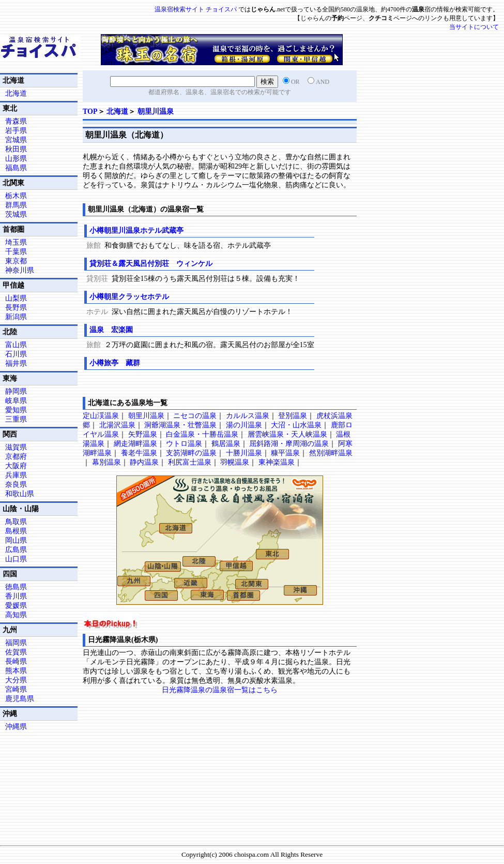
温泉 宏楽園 (111, 330)
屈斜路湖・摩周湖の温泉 (289, 444)
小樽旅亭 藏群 (115, 363)
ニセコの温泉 (195, 416)
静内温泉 (144, 462)
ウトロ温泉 (184, 444)
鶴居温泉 (226, 444)
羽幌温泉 (235, 462)
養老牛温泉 (139, 453)
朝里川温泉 (156, 111)
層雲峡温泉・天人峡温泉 (287, 434)
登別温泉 (293, 416)
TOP (90, 111)
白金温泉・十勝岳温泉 (202, 434)
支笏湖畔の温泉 (191, 453)
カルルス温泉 (248, 416)
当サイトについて (474, 27)
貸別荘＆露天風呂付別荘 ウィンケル (151, 264)
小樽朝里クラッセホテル (129, 297)
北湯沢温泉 (117, 425)
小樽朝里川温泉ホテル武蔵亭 (136, 230)
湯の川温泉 (244, 425)
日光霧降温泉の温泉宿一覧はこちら (220, 690)
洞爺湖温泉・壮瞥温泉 (180, 425)
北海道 (117, 111)
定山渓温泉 (101, 416)
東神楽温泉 (277, 462)
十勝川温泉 (244, 453)
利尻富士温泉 (190, 462)
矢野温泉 (143, 434)
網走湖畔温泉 (135, 444)
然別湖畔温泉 (331, 453)
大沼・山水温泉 (296, 425)
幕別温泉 (106, 462)
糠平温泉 (285, 453)
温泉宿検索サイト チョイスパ (196, 9)
